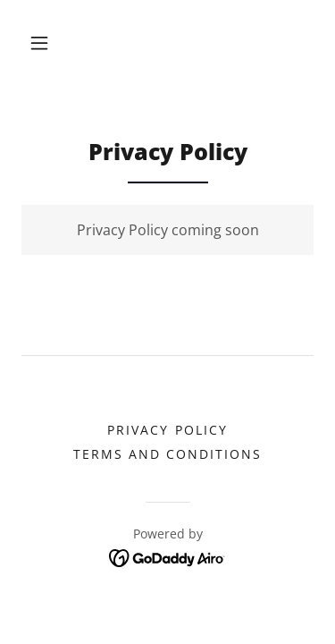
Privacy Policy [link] (167, 430)
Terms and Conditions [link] (167, 454)
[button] (39, 43)
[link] (167, 556)
